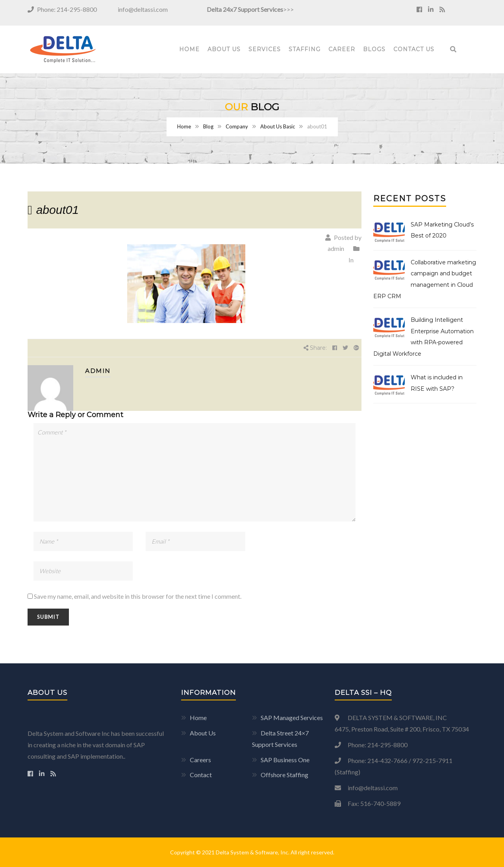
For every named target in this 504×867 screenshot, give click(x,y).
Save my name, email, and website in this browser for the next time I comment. (138, 596)
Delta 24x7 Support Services (245, 9)
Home (189, 49)
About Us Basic (278, 126)
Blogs (374, 49)
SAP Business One (285, 760)
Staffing (305, 49)
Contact (201, 775)
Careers (200, 760)
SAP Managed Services (292, 718)
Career (342, 49)
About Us (224, 49)
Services (265, 49)
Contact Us (414, 49)
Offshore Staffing (284, 775)
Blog (208, 126)
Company (237, 126)
